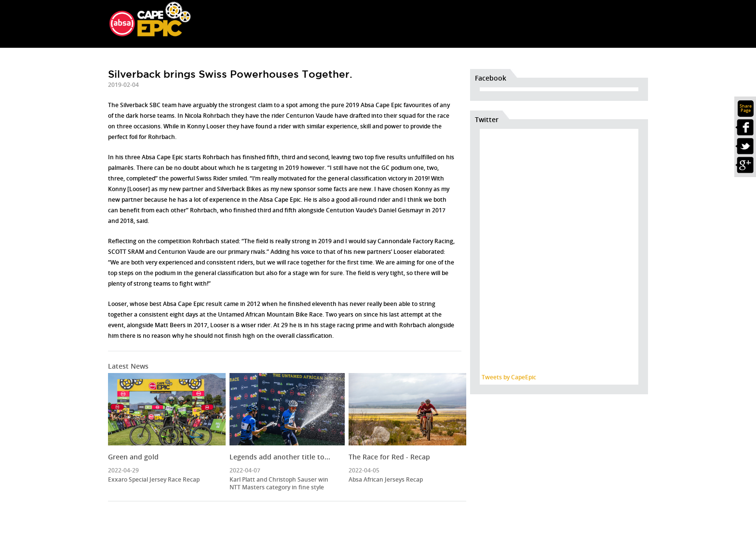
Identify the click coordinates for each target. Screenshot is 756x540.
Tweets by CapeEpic (509, 377)
